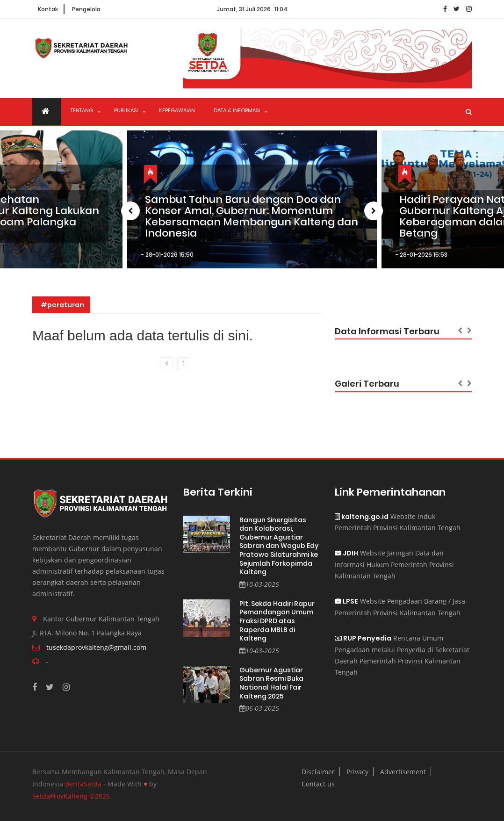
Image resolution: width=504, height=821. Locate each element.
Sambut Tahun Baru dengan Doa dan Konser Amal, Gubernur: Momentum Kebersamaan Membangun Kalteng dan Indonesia (252, 217)
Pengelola (86, 9)
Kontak (48, 9)
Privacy (357, 772)
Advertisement (403, 772)
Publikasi (126, 110)
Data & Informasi (237, 110)
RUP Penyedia (363, 638)
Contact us (318, 784)
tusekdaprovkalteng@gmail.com (96, 647)
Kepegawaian (177, 110)
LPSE (346, 601)
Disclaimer (318, 772)
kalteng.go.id (362, 517)
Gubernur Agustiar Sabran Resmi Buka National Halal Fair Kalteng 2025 (271, 683)
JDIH (346, 553)
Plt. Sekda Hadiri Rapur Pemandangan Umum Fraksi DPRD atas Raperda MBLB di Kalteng (277, 621)
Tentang (82, 110)
